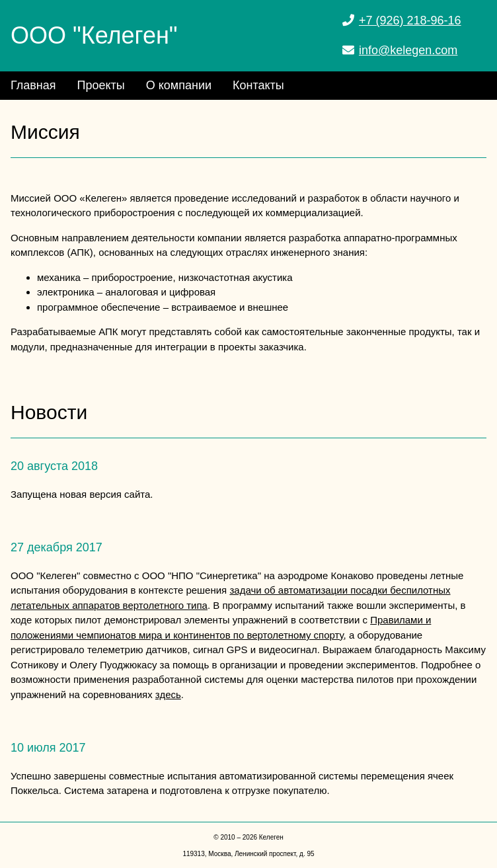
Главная (33, 85)
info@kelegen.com (408, 50)
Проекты (101, 85)
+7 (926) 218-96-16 (410, 20)
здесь (168, 694)
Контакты (258, 85)
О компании (179, 85)
